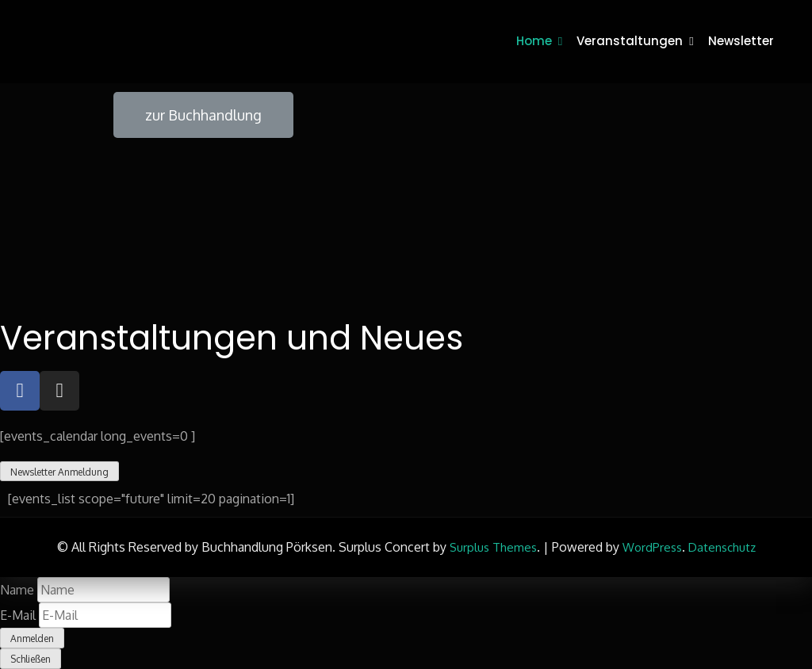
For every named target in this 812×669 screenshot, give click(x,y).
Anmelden (32, 638)
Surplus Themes (493, 547)
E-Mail (18, 615)
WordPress (652, 547)
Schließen (31, 659)
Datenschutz (722, 547)
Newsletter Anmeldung (59, 472)
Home (534, 41)
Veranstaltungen (630, 41)
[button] (203, 115)
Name (17, 590)
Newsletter (741, 41)
